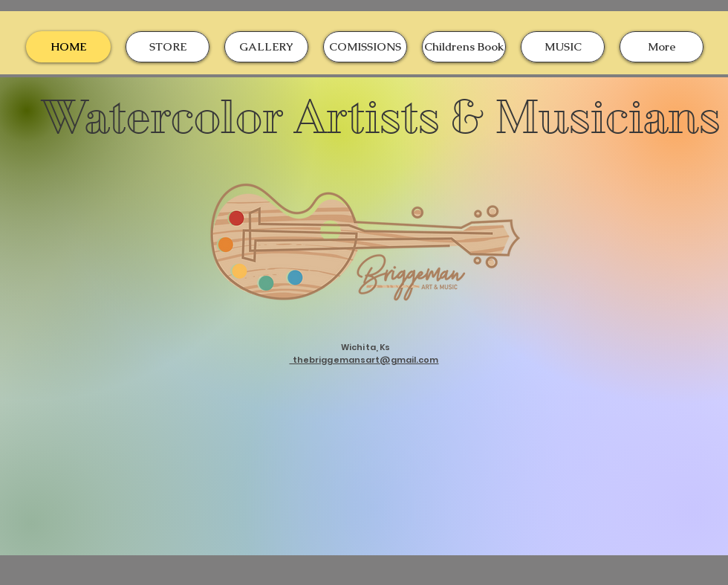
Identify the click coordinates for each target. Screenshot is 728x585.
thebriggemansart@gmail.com (364, 360)
